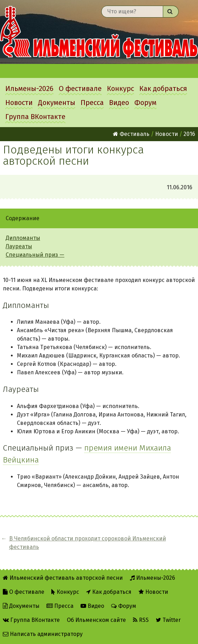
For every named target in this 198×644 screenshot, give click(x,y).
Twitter (168, 620)
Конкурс (120, 88)
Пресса (92, 103)
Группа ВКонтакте (35, 117)
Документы (57, 103)
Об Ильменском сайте (96, 620)
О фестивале (80, 88)
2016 (189, 134)
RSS (141, 620)
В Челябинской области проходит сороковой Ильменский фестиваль (88, 543)
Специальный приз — (35, 255)
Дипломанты (23, 238)
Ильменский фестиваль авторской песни (99, 32)
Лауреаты (19, 246)
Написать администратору (43, 634)
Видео (119, 103)
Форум (145, 103)
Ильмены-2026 (29, 88)
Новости (19, 103)
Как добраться (163, 88)
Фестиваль (131, 134)
